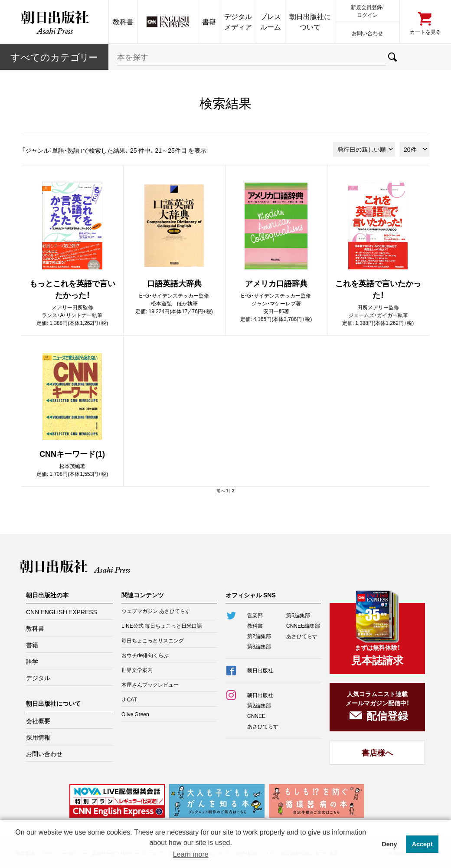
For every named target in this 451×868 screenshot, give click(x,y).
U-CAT (129, 699)
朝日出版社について (310, 21)
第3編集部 (259, 646)
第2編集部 (259, 636)
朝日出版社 (54, 22)
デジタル (38, 678)
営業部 (255, 615)
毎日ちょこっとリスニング (153, 640)
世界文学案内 (137, 670)
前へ (221, 490)
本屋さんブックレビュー (150, 685)
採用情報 (38, 737)
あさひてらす (302, 636)
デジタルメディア (238, 21)
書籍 (209, 21)
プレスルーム (271, 21)
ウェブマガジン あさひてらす (156, 611)
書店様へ (377, 752)
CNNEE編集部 (303, 626)
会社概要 (38, 721)
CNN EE (168, 22)
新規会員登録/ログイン (367, 11)
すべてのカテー (54, 57)
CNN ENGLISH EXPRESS (62, 612)
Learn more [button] (191, 854)
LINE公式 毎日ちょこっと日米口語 (162, 626)
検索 (393, 57)
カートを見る (425, 31)
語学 (32, 661)
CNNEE (256, 716)
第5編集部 (298, 615)
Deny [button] (389, 844)
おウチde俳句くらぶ (145, 655)
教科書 (123, 21)
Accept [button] (422, 844)
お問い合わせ (367, 33)
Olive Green (135, 714)
